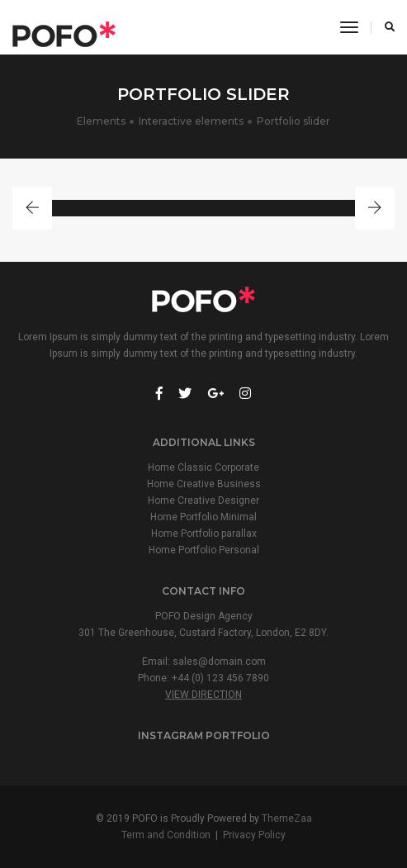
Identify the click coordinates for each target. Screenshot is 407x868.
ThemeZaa (287, 818)
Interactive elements (191, 121)
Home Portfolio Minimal (203, 517)
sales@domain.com (219, 662)
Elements (101, 121)
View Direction (203, 695)
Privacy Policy (254, 835)
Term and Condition (166, 835)
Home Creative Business (204, 484)
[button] (32, 209)
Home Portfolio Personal (204, 550)
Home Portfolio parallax (204, 534)
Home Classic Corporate (203, 467)
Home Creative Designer (203, 500)
